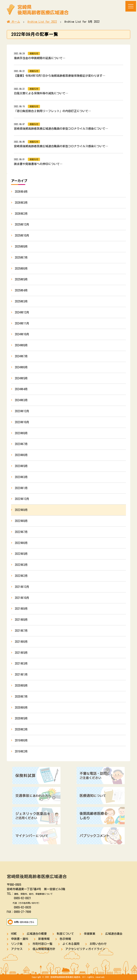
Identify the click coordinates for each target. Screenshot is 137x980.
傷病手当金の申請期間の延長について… (40, 58)
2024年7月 (21, 356)
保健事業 (90, 934)
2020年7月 (21, 697)
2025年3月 (21, 301)
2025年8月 (21, 247)
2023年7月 (21, 444)
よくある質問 (71, 944)
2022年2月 (21, 576)
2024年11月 (22, 323)
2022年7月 (21, 532)
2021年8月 (21, 620)
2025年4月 (21, 290)
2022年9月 (21, 510)
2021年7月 (21, 631)
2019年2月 (21, 751)
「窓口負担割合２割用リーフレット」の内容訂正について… (52, 111)
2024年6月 (21, 367)
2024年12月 (22, 312)
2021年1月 (21, 675)
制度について (65, 934)
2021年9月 (21, 609)
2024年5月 (21, 378)
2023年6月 (21, 455)
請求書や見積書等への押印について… (38, 164)
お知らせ (34, 53)
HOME (14, 934)
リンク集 (17, 944)
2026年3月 (21, 203)
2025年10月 (22, 235)
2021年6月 (21, 642)
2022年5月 (21, 554)
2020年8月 (21, 686)
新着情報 (44, 939)
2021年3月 (21, 664)
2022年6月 (21, 543)
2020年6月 (21, 708)
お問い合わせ (98, 944)
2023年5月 (21, 466)
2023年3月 (21, 477)
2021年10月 (22, 598)
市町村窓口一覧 (42, 944)
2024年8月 (21, 345)
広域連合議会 (114, 934)
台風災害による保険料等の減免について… (41, 93)
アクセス (17, 949)
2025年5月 (21, 279)
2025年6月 (21, 269)
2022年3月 (21, 565)
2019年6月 (21, 740)
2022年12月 (22, 499)
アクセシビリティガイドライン (85, 949)
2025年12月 (22, 224)
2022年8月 (21, 521)
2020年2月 (21, 729)
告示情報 (65, 939)
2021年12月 (22, 587)
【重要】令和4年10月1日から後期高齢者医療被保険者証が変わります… (60, 76)
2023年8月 (21, 433)
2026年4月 (21, 192)
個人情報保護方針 (44, 949)
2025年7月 (21, 258)
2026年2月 (21, 214)
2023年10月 (22, 422)
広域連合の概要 (37, 934)
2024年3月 (21, 400)
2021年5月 (21, 653)
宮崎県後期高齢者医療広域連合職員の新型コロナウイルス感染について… (61, 129)
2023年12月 (22, 411)
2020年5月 (21, 718)
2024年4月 (21, 389)
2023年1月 (21, 488)
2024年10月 (22, 334)
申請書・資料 (20, 939)
